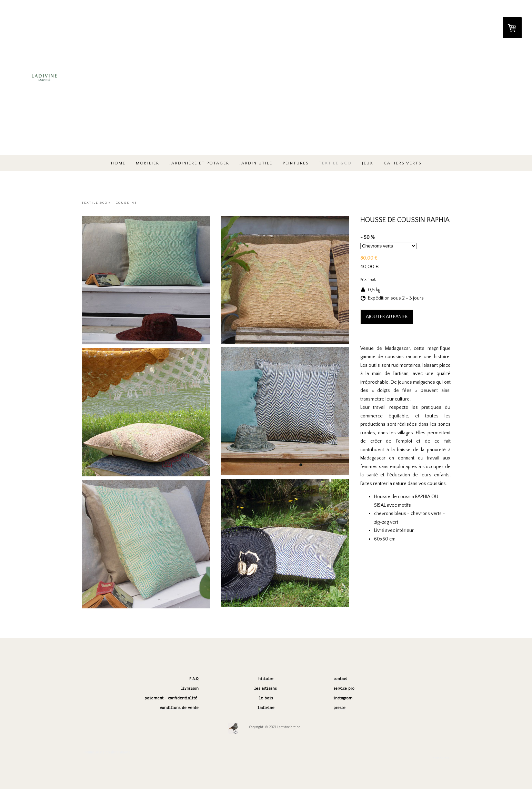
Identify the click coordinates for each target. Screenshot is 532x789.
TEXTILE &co (335, 163)
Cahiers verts (403, 163)
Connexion (439, 758)
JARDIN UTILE (256, 163)
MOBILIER (148, 163)
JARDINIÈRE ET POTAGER (199, 163)
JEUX (368, 163)
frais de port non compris (398, 280)
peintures (296, 163)
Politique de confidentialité (107, 752)
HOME (118, 163)
